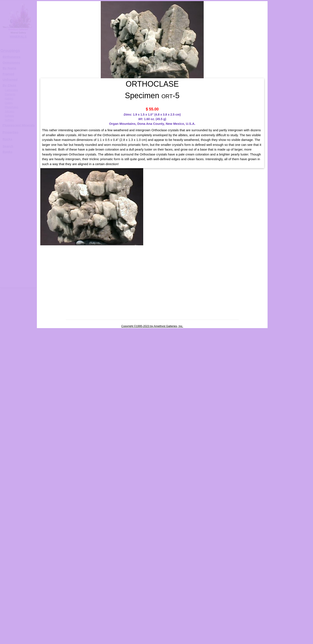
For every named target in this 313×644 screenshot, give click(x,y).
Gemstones (11, 63)
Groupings (10, 51)
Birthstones (11, 57)
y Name (11, 68)
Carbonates (11, 90)
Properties (11, 132)
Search (8, 146)
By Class (9, 85)
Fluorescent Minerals (19, 125)
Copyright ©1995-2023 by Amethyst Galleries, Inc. (152, 326)
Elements (10, 94)
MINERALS (18, 37)
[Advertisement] (18, 223)
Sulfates (9, 116)
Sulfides (9, 120)
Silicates (10, 112)
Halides (9, 99)
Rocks (7, 139)
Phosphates (11, 107)
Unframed (10, 79)
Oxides (9, 103)
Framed (8, 74)
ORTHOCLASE (295, 136)
